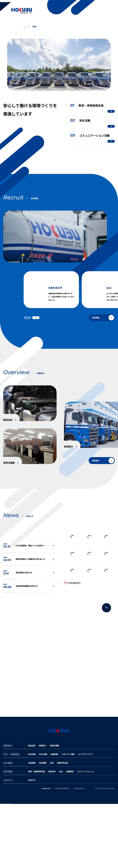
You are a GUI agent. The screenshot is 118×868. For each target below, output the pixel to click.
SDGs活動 (43, 818)
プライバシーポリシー (63, 853)
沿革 (52, 827)
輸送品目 (32, 810)
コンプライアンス (85, 818)
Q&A (61, 836)
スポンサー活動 (68, 818)
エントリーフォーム (85, 836)
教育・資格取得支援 (36, 836)
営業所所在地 (62, 827)
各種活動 (54, 818)
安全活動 (32, 818)
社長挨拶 (32, 827)
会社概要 (43, 827)
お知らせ (32, 844)
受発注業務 (54, 810)
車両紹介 (43, 810)
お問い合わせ (47, 853)
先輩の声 (52, 836)
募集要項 (70, 836)
